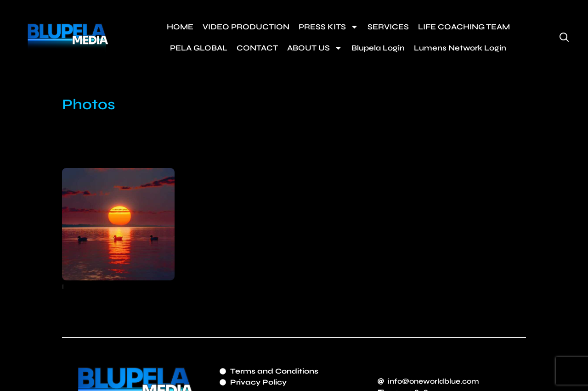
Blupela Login (378, 48)
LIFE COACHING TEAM (464, 27)
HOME (180, 27)
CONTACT (257, 48)
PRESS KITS (328, 27)
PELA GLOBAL (199, 48)
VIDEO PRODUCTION (246, 27)
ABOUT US (315, 48)
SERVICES (388, 27)
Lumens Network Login (460, 48)
